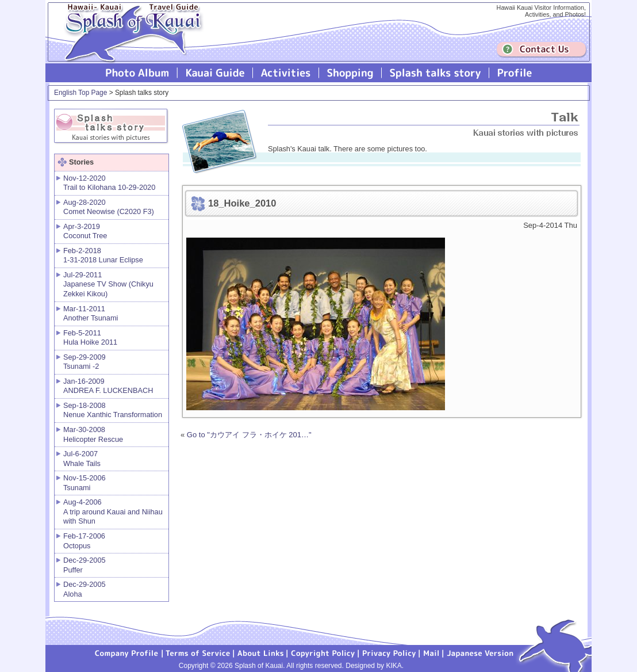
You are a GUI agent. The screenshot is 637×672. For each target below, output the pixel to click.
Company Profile (127, 652)
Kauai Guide (215, 73)
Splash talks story (435, 73)
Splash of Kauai (129, 41)
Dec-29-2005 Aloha (85, 589)
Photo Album (137, 73)
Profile (514, 73)
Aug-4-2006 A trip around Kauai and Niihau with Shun (113, 511)
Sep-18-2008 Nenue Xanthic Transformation (113, 410)
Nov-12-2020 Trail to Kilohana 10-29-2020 (109, 183)
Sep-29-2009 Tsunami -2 (85, 362)
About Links (261, 652)
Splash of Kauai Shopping (350, 73)
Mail (431, 652)
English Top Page (80, 93)
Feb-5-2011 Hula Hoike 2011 (90, 338)
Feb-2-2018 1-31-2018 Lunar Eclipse (103, 255)
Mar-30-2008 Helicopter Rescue (93, 434)
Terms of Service (198, 652)
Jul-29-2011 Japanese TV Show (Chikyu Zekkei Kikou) (108, 284)
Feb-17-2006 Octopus (84, 541)
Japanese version (480, 652)
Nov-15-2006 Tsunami (85, 483)
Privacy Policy (389, 652)
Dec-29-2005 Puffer (85, 565)
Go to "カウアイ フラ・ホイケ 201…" (249, 435)
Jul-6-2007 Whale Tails (82, 459)
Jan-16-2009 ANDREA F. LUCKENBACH (108, 386)
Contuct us (542, 50)
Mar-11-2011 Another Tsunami (91, 314)
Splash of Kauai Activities (286, 73)
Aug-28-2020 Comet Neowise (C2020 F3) (109, 207)
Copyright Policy (323, 652)
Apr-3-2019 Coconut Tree (85, 231)
